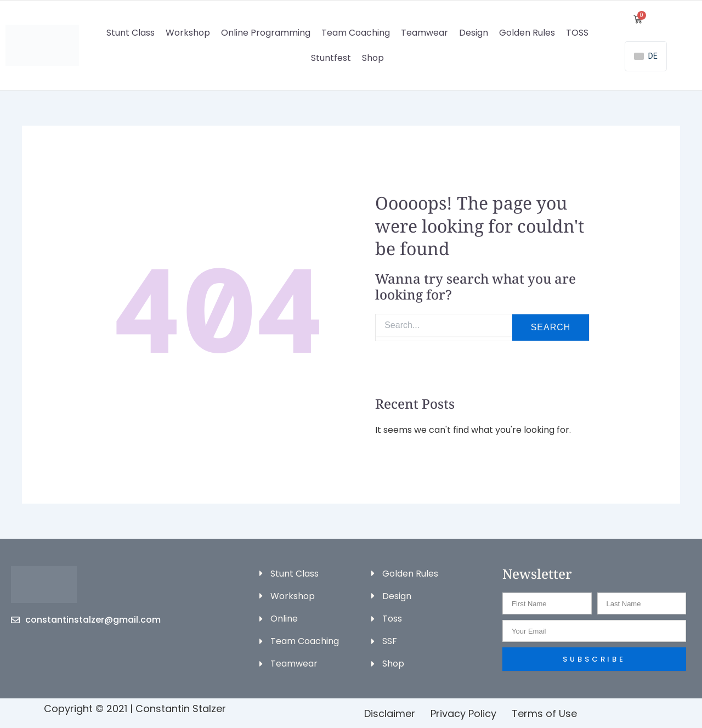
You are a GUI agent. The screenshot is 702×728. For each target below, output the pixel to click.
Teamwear (424, 33)
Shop (373, 58)
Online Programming (266, 33)
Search (551, 327)
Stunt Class (131, 33)
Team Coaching (356, 33)
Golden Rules (527, 33)
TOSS (577, 33)
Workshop (188, 33)
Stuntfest (331, 58)
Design (474, 33)
